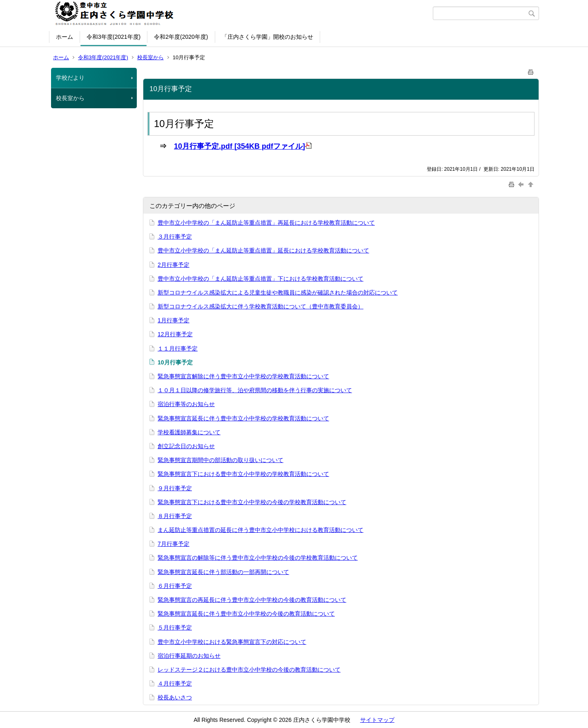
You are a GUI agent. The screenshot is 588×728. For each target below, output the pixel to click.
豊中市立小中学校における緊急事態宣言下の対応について (232, 642)
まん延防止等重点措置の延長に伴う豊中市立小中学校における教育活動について (261, 530)
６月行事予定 (175, 586)
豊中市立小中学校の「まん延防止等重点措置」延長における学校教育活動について (263, 250)
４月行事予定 (175, 683)
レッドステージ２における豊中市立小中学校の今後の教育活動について (249, 670)
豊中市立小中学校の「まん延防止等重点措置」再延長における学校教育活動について (266, 223)
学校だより (70, 78)
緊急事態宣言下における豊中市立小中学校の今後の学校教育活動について (252, 502)
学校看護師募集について (189, 432)
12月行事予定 (175, 334)
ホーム (65, 37)
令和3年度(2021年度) (114, 37)
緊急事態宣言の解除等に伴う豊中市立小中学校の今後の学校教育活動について (258, 558)
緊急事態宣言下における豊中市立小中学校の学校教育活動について (243, 474)
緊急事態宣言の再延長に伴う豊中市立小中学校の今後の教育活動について (252, 600)
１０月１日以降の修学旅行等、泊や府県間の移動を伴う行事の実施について (255, 390)
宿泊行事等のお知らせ (186, 404)
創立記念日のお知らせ (186, 446)
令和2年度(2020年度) (181, 37)
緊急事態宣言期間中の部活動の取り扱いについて (220, 460)
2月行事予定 (174, 265)
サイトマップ (377, 720)
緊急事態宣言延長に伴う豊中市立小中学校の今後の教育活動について (246, 614)
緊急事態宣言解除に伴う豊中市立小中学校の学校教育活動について (243, 376)
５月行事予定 (175, 628)
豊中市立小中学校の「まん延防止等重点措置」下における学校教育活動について (261, 279)
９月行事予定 (175, 488)
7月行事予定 (174, 544)
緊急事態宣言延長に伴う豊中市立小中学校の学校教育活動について (243, 418)
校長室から (150, 57)
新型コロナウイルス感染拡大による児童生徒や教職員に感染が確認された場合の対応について (278, 293)
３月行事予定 (175, 237)
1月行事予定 (174, 320)
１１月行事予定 (178, 348)
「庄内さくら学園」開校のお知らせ (267, 37)
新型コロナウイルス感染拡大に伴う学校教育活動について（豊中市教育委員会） (261, 306)
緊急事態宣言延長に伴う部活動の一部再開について (223, 572)
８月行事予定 (175, 516)
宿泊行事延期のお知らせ (189, 656)
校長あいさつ (175, 697)
